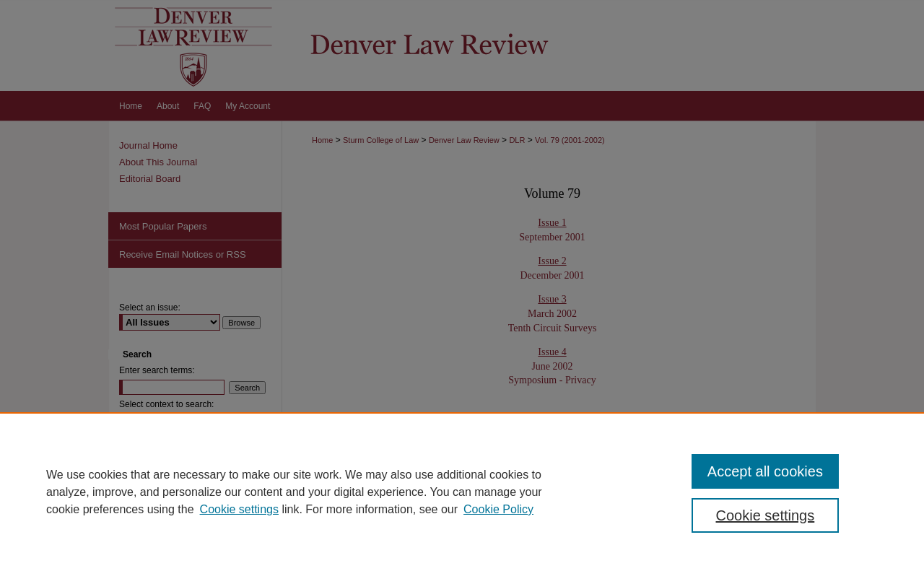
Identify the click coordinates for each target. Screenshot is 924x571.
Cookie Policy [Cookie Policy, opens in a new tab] (498, 509)
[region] (462, 492)
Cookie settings (239, 509)
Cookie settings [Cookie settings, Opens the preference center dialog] (766, 515)
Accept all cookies (765, 471)
